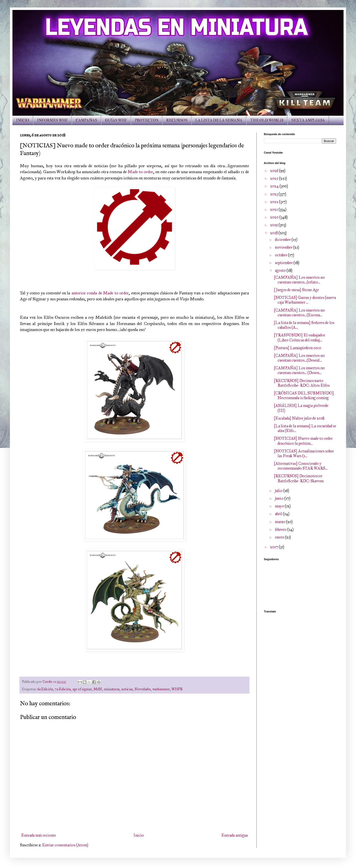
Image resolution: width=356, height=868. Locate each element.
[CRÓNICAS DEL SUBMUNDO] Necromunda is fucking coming (304, 395)
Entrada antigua (235, 835)
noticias (127, 689)
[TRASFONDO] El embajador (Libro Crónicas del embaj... (299, 337)
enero (280, 537)
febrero (281, 529)
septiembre (284, 263)
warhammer (161, 689)
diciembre (283, 240)
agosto (281, 270)
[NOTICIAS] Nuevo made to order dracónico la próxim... (303, 441)
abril (279, 514)
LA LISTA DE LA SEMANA (219, 120)
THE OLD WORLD (267, 120)
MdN (98, 689)
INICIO (23, 120)
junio (280, 498)
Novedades (143, 689)
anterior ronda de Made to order (100, 293)
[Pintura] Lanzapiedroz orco (297, 348)
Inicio (139, 835)
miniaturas (112, 689)
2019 (274, 225)
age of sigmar (82, 689)
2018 (274, 233)
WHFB (177, 689)
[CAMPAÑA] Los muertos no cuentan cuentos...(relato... (299, 280)
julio (279, 491)
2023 (274, 194)
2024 (275, 186)
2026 (275, 171)
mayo (280, 506)
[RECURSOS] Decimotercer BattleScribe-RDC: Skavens (299, 478)
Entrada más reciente (39, 835)
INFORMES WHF (52, 120)
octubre (281, 255)
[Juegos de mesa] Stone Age (296, 290)
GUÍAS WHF (116, 120)
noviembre (284, 247)
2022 (275, 202)
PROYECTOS (147, 120)
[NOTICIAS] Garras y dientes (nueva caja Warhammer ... (305, 300)
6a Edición (45, 689)
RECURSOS (177, 120)
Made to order (140, 172)
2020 (275, 217)
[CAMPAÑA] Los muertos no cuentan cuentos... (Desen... (299, 370)
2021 (274, 209)
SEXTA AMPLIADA (308, 120)
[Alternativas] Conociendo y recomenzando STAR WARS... (301, 466)
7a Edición (63, 689)
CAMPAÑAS (86, 120)
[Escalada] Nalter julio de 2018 (299, 418)
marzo (280, 522)
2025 (275, 178)
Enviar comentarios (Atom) (65, 845)
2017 (274, 547)
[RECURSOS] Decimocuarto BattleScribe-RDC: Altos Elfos (302, 383)
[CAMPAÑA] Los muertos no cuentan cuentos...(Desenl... (299, 358)
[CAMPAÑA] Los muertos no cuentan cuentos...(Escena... (299, 313)
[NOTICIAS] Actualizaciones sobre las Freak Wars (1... (304, 453)
